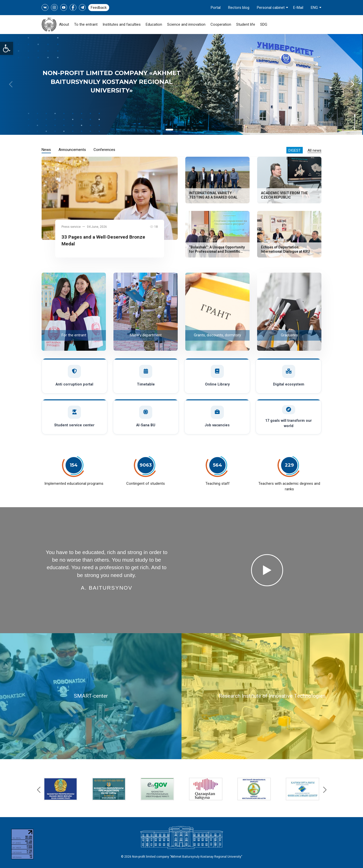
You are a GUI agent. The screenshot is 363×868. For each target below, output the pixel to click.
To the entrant (86, 24)
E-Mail (298, 8)
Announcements (72, 150)
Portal (216, 8)
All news (314, 150)
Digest (295, 150)
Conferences (104, 150)
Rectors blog (239, 8)
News (46, 150)
